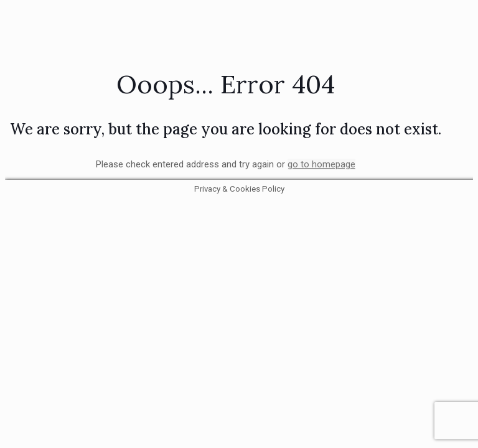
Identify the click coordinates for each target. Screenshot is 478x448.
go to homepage (321, 164)
